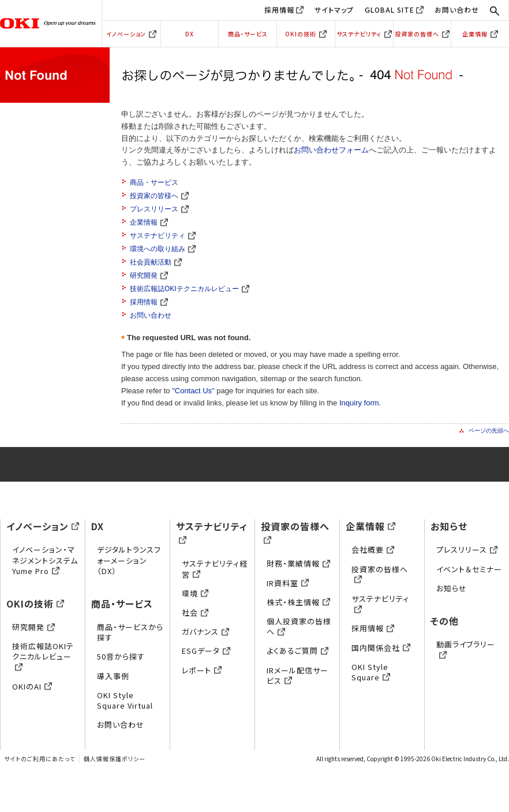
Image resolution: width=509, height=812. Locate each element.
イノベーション (131, 34)
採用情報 (279, 10)
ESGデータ (206, 651)
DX (190, 34)
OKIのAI (32, 686)
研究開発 (149, 275)
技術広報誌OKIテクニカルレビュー (190, 289)
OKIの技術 (306, 34)
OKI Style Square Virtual (125, 700)
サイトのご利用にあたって (40, 759)
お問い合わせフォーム (331, 150)
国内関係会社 (381, 648)
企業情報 (480, 34)
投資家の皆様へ (422, 34)
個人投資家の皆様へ (299, 626)
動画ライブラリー (466, 649)
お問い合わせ (457, 10)
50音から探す (121, 656)
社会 (195, 612)
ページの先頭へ (489, 431)
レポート (202, 670)
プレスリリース (159, 209)
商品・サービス (248, 34)
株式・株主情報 (298, 602)
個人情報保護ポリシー (115, 759)
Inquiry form (359, 403)
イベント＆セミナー (469, 569)
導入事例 (113, 676)
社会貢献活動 (156, 262)
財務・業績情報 (298, 563)
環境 (195, 593)
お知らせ (449, 526)
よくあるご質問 (297, 651)
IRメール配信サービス (297, 675)
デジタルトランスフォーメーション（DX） (129, 560)
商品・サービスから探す (130, 632)
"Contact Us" (193, 391)
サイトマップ (334, 10)
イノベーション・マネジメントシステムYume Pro (45, 560)
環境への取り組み (163, 249)
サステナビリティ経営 (215, 569)
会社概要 (373, 550)
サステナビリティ (364, 34)
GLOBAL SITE (390, 10)
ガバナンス (205, 632)
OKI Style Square (371, 672)
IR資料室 (288, 583)
